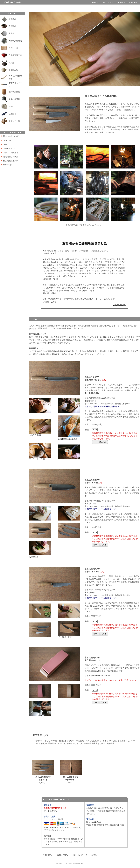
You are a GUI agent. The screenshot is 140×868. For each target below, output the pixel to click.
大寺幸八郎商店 (15, 41)
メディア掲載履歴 (11, 153)
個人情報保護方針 (11, 161)
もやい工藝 (13, 48)
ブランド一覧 (14, 121)
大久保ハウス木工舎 (15, 77)
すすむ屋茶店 (14, 99)
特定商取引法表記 (11, 157)
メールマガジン (10, 148)
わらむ (11, 106)
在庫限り (12, 114)
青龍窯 (11, 33)
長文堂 (11, 63)
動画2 (97, 393)
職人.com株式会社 (94, 822)
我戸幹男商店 (14, 92)
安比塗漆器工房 (15, 55)
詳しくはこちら (50, 811)
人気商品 (12, 26)
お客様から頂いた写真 (69, 438)
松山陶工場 (13, 70)
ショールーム (9, 140)
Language (7, 165)
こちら (69, 830)
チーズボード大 (65, 637)
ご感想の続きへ (119, 305)
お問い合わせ (77, 855)
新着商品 (12, 19)
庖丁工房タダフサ (15, 85)
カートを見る (91, 855)
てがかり (33, 557)
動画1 (91, 393)
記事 (39, 435)
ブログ (6, 144)
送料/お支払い (63, 855)
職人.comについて (11, 136)
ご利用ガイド (49, 855)
